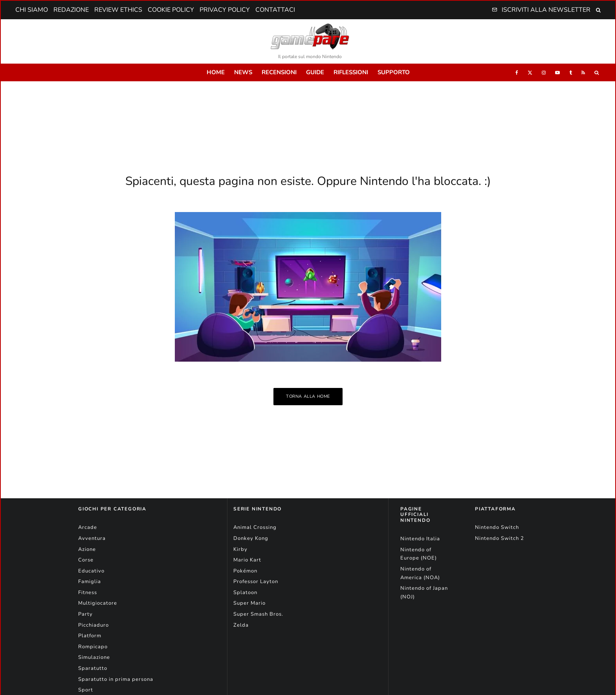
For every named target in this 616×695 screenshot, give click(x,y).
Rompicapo (93, 647)
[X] (530, 72)
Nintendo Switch (497, 527)
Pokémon (245, 571)
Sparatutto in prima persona (116, 679)
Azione (87, 549)
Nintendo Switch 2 (500, 538)
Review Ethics (118, 10)
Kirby (240, 549)
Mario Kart (247, 560)
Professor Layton (256, 582)
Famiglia (90, 582)
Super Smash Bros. (258, 614)
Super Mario (249, 603)
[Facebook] (517, 72)
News (243, 72)
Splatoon (245, 593)
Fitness (88, 593)
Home (216, 72)
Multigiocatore (98, 603)
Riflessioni (351, 72)
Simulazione (94, 657)
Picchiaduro (93, 625)
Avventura (92, 538)
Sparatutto (93, 668)
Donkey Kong (251, 538)
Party (85, 614)
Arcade (88, 527)
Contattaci (275, 10)
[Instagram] (544, 72)
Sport (86, 690)
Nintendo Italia (420, 539)
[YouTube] (557, 72)
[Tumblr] (571, 72)
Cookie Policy (171, 10)
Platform (90, 636)
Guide (315, 72)
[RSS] (583, 72)
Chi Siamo (32, 10)
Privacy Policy (225, 10)
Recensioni (279, 72)
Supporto (394, 72)
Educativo (91, 571)
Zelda (241, 625)
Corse (86, 560)
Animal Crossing (255, 527)
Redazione (71, 10)
